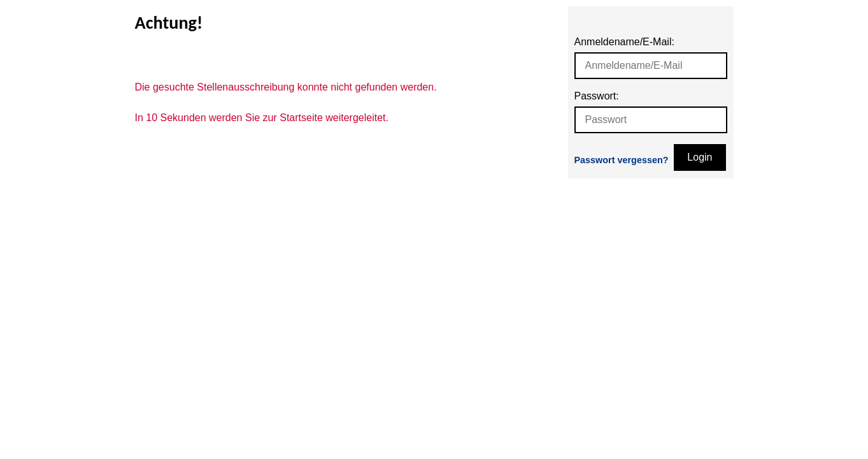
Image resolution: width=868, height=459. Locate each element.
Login (700, 157)
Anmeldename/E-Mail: (624, 42)
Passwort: (597, 96)
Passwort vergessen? (622, 160)
